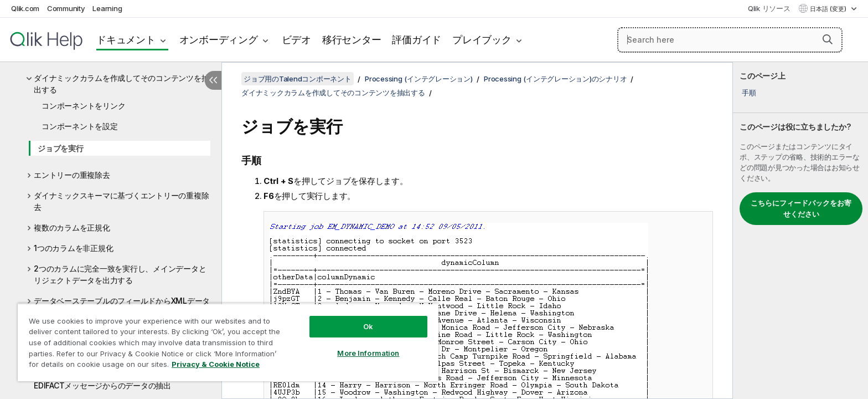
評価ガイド (417, 40)
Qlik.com (25, 8)
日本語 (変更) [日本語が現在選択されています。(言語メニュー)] (829, 9)
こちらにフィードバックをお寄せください (801, 208)
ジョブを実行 (61, 148)
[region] (228, 342)
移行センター (352, 40)
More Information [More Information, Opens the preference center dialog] (368, 353)
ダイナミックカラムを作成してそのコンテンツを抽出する (121, 84)
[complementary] (800, 231)
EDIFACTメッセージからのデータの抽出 (102, 385)
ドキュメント (126, 40)
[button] (828, 39)
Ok (368, 326)
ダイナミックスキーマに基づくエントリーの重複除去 (121, 201)
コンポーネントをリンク (83, 106)
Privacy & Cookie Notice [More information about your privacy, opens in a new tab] (216, 364)
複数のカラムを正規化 (72, 227)
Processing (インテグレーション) (419, 79)
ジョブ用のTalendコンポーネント (298, 79)
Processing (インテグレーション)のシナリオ (555, 79)
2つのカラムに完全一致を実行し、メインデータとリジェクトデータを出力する (120, 274)
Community (66, 8)
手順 (749, 93)
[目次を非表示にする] (213, 80)
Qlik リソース (769, 8)
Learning (107, 8)
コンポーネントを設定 (80, 126)
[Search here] (730, 40)
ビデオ (296, 40)
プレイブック (482, 40)
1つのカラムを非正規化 (73, 248)
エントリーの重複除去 (72, 175)
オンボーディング (219, 40)
